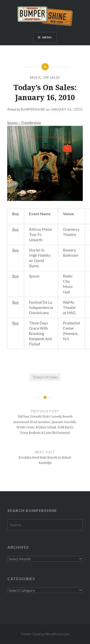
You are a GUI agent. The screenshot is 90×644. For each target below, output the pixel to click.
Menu (47, 37)
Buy (15, 229)
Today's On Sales (45, 377)
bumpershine (33, 109)
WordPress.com (57, 634)
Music (36, 77)
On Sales (52, 77)
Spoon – (24, 122)
